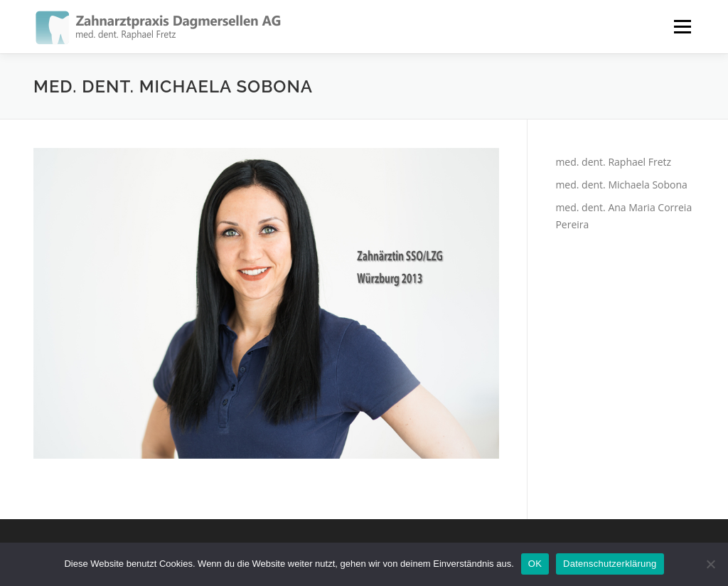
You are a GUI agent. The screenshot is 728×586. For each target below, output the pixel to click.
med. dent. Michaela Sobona (621, 185)
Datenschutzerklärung (610, 564)
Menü (682, 27)
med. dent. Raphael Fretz (613, 162)
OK (535, 564)
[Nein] (710, 564)
